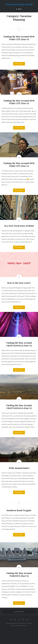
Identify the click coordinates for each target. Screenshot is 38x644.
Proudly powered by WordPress (16, 623)
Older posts (19, 612)
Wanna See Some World (19, 4)
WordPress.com (22, 625)
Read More (19, 128)
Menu (20, 9)
